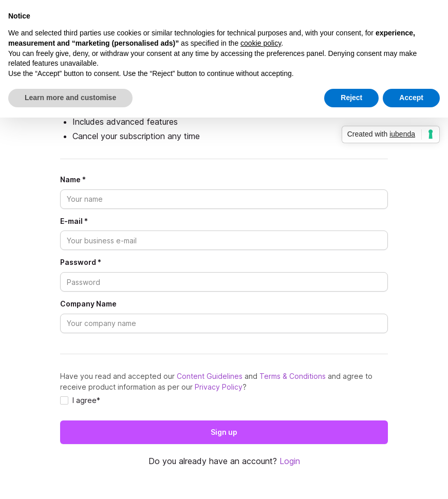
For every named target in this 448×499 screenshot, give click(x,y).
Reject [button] (351, 98)
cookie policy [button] (261, 43)
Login (290, 461)
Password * (81, 262)
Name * (73, 180)
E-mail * (74, 221)
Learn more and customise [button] (70, 98)
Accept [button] (411, 98)
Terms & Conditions (293, 376)
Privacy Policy (219, 387)
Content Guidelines (210, 376)
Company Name (88, 304)
